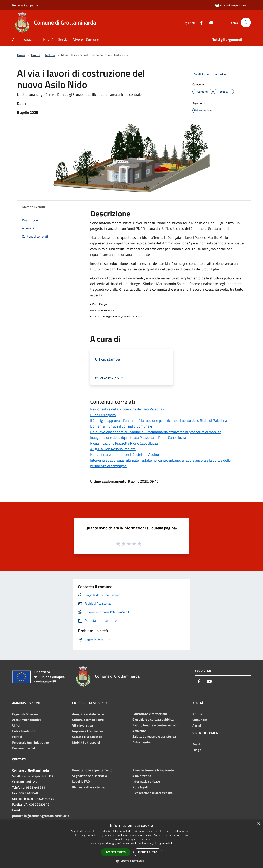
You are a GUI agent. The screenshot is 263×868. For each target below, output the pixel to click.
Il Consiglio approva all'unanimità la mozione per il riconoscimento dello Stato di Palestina (159, 421)
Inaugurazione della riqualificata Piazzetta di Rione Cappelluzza (138, 438)
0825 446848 (28, 793)
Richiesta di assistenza (88, 787)
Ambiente (139, 731)
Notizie (50, 55)
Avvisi (197, 725)
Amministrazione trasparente (153, 770)
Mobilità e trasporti (86, 742)
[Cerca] (246, 23)
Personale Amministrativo (31, 742)
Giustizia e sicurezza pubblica (153, 719)
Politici (17, 737)
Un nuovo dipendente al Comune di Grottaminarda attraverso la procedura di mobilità (156, 432)
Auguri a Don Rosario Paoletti (113, 449)
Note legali (140, 787)
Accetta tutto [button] (116, 852)
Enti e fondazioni (24, 731)
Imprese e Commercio (88, 731)
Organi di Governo (25, 714)
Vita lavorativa (82, 725)
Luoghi (197, 750)
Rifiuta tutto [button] (148, 852)
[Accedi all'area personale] (230, 5)
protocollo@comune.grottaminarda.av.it (41, 816)
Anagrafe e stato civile (88, 714)
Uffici (16, 725)
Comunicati (200, 720)
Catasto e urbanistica (87, 737)
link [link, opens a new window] (171, 844)
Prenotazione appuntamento (92, 770)
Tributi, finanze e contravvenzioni (156, 725)
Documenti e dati (24, 748)
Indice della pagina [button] (34, 207)
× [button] (258, 824)
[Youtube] (210, 22)
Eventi (197, 744)
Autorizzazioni (142, 742)
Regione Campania (25, 5)
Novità (36, 55)
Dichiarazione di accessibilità (153, 793)
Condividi (202, 74)
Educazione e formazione (150, 714)
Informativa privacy (146, 781)
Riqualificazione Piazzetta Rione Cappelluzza (124, 443)
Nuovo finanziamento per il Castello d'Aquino (125, 455)
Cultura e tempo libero (88, 720)
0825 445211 (36, 787)
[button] (131, 861)
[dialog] (131, 844)
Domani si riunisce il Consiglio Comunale (121, 426)
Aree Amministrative (27, 720)
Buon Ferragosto (103, 415)
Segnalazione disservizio (90, 776)
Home (21, 55)
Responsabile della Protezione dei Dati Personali (127, 409)
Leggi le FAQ (81, 781)
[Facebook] (200, 22)
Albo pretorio (142, 776)
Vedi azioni (223, 74)
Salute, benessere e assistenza (154, 736)
